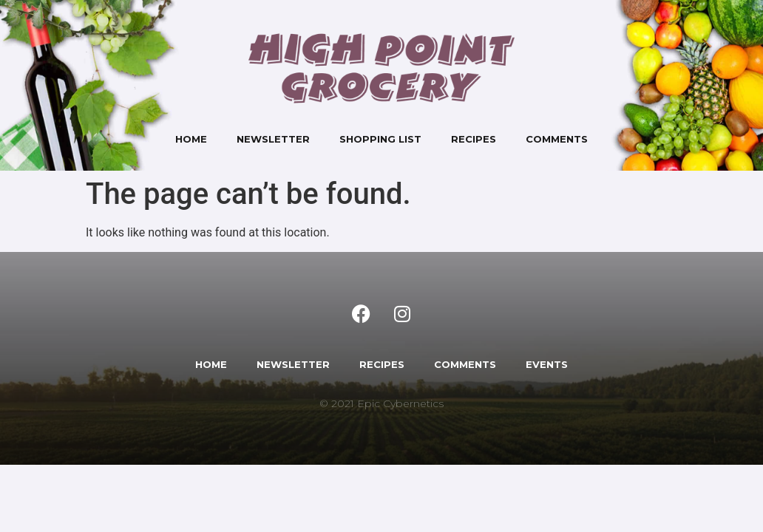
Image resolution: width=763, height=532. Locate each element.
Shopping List (380, 139)
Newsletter (273, 139)
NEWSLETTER (293, 364)
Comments (557, 139)
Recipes (474, 139)
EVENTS (547, 364)
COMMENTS (465, 364)
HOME (211, 364)
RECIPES (382, 364)
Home (191, 139)
